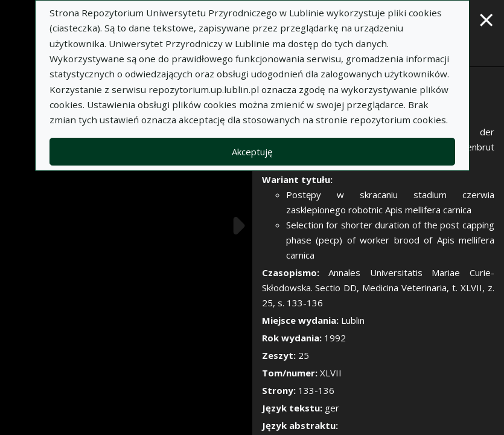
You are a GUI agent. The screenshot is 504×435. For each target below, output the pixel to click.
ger (332, 408)
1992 (335, 338)
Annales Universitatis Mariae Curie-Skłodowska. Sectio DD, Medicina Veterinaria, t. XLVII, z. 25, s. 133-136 (378, 288)
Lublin (353, 320)
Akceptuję (252, 152)
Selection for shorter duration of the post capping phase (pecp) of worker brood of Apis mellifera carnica (391, 240)
